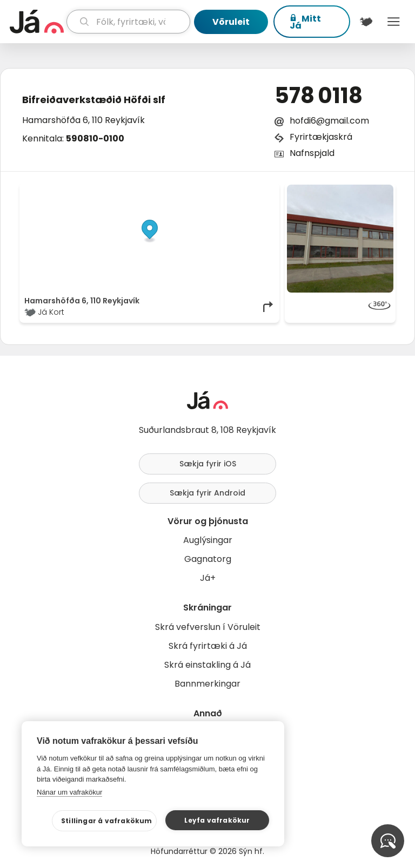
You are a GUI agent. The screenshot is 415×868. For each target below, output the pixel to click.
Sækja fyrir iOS (208, 464)
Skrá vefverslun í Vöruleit (208, 627)
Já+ (208, 578)
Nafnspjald (312, 153)
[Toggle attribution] (265, 196)
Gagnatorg (208, 559)
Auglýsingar (208, 540)
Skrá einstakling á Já (207, 665)
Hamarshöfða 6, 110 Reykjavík (83, 120)
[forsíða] (37, 22)
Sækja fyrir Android (207, 493)
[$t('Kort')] (366, 22)
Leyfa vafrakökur (217, 820)
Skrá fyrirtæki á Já (208, 646)
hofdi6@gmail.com (329, 121)
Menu (394, 22)
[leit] (128, 22)
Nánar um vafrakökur (69, 792)
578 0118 (319, 96)
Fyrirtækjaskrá (321, 137)
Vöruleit (231, 22)
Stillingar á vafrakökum (107, 821)
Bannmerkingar (207, 684)
